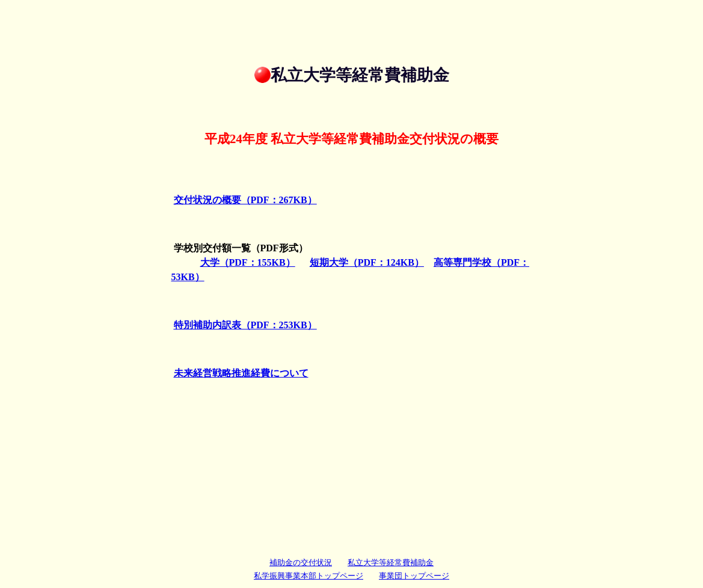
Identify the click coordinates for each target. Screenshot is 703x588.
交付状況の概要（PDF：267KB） (245, 200)
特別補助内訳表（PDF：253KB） (245, 325)
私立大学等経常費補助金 (391, 562)
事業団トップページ (414, 576)
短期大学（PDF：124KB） (367, 262)
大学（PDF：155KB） (248, 262)
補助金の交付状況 (301, 562)
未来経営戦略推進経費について (241, 373)
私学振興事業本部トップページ (309, 576)
